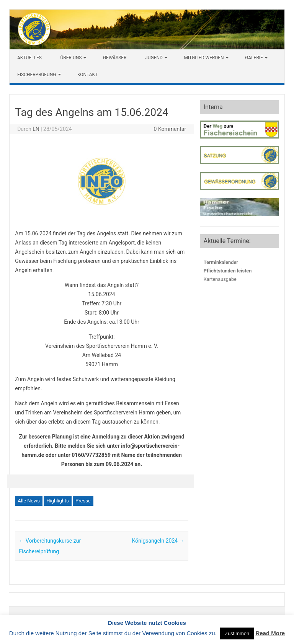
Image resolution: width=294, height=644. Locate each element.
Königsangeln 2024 (158, 541)
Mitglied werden (204, 58)
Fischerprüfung (37, 75)
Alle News (29, 501)
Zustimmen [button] (237, 633)
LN (36, 129)
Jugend (154, 58)
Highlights (58, 501)
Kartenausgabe (220, 279)
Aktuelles (29, 58)
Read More (270, 633)
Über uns (71, 58)
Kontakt (87, 75)
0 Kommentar (170, 129)
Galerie (254, 58)
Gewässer (115, 58)
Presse (83, 501)
